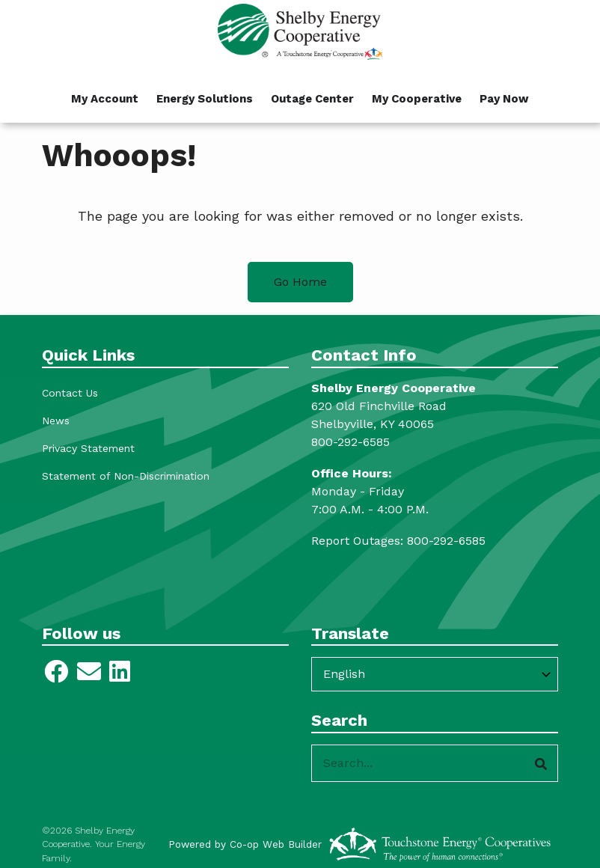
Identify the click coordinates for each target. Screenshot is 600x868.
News (56, 421)
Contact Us (70, 393)
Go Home (300, 282)
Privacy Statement (88, 448)
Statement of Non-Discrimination (126, 476)
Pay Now (504, 99)
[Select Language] (435, 674)
